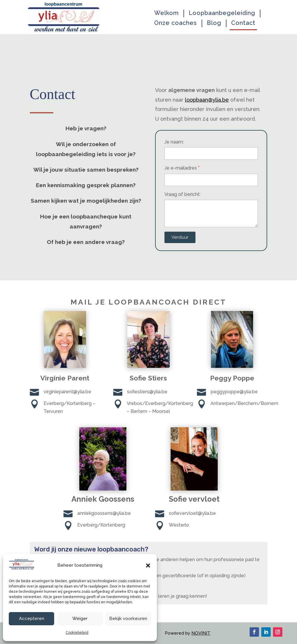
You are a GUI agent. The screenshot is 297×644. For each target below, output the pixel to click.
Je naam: (174, 142)
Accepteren (32, 619)
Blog (214, 23)
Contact (243, 23)
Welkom (166, 13)
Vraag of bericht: (182, 194)
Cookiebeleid (77, 633)
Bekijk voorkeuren (128, 619)
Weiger (80, 619)
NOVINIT (201, 633)
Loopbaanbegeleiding (222, 13)
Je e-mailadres (181, 168)
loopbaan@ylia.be (207, 100)
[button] (148, 566)
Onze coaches (176, 23)
